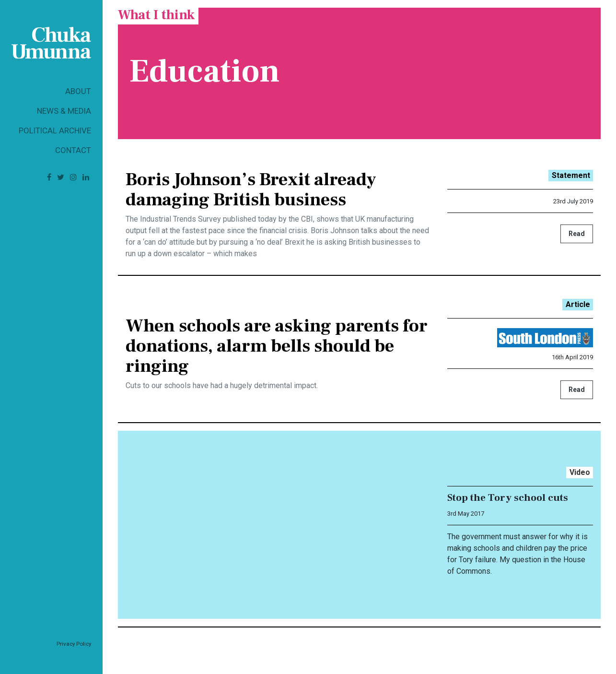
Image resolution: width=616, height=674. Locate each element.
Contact (73, 150)
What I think (156, 15)
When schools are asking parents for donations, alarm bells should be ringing (277, 346)
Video (580, 472)
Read (577, 234)
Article (578, 304)
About (78, 91)
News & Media (64, 111)
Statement (571, 175)
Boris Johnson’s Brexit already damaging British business (251, 190)
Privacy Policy (74, 644)
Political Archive (55, 130)
